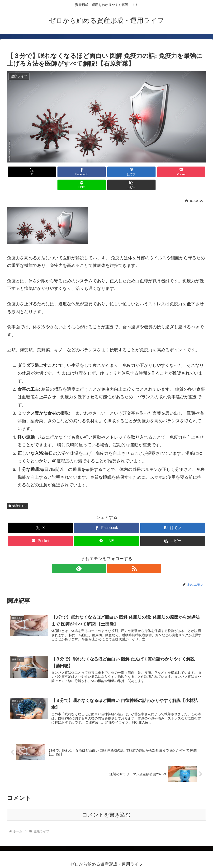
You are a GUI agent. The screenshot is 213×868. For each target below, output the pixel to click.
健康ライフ (18, 493)
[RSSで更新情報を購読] (112, 555)
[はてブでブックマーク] (90, 172)
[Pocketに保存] (123, 172)
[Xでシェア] (23, 172)
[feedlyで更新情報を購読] (101, 555)
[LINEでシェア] (156, 172)
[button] (190, 172)
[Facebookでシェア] (57, 172)
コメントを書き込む (106, 805)
